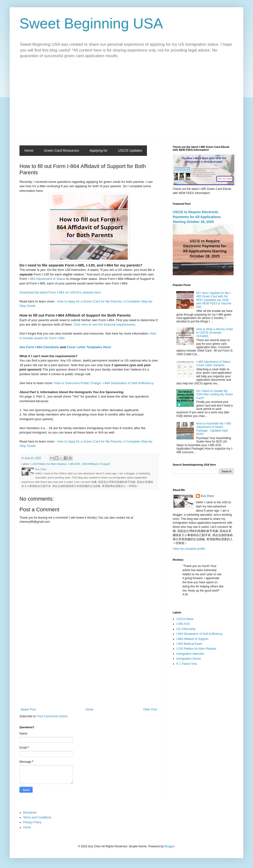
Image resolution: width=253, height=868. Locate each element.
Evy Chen (207, 496)
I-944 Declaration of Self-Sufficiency (200, 634)
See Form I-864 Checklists (39, 347)
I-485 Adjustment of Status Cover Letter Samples (213, 363)
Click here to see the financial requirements (104, 324)
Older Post (150, 709)
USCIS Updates (130, 151)
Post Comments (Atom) (52, 716)
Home (29, 151)
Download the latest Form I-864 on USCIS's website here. (61, 292)
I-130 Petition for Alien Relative (49, 464)
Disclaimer (30, 813)
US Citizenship (186, 629)
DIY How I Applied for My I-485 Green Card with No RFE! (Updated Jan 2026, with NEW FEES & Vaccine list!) (214, 300)
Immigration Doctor (189, 659)
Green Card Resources (62, 151)
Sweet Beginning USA (91, 23)
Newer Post (28, 709)
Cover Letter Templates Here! (89, 347)
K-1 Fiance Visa (187, 664)
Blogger (169, 846)
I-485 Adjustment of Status (47, 279)
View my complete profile (189, 549)
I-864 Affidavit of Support (96, 464)
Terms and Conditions (37, 817)
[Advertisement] (126, 101)
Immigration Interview (190, 654)
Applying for (99, 151)
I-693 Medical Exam (189, 644)
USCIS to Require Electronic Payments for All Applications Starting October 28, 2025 (197, 217)
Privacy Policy (32, 822)
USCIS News (185, 619)
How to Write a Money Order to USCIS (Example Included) (215, 333)
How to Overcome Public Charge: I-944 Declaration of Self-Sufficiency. (104, 383)
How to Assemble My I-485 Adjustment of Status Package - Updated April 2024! (214, 429)
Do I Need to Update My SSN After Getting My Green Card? (215, 394)
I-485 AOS (74, 464)
